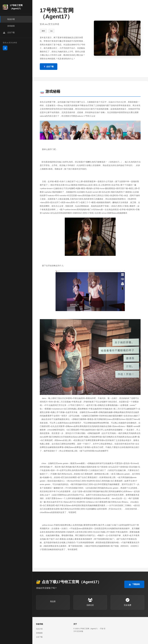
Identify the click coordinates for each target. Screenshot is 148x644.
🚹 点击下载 (49, 67)
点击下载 (39, 637)
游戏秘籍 (39, 633)
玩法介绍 (39, 629)
